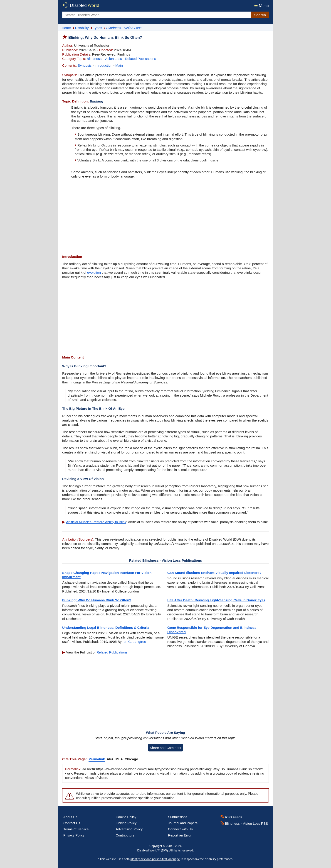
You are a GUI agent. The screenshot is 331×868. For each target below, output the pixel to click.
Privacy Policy (74, 835)
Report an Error (180, 835)
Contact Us (72, 823)
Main (119, 65)
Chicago (131, 759)
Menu (261, 6)
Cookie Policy (126, 817)
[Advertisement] (165, 217)
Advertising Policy (129, 829)
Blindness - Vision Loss (104, 59)
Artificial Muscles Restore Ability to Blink (96, 522)
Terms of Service (76, 829)
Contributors (125, 835)
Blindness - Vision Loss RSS (244, 823)
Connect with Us (180, 829)
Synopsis (85, 65)
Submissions (178, 817)
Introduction (104, 65)
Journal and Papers (183, 823)
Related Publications (140, 59)
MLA (119, 759)
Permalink (97, 759)
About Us (70, 817)
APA (110, 759)
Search (260, 15)
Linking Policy (126, 823)
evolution (94, 272)
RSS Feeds (231, 817)
